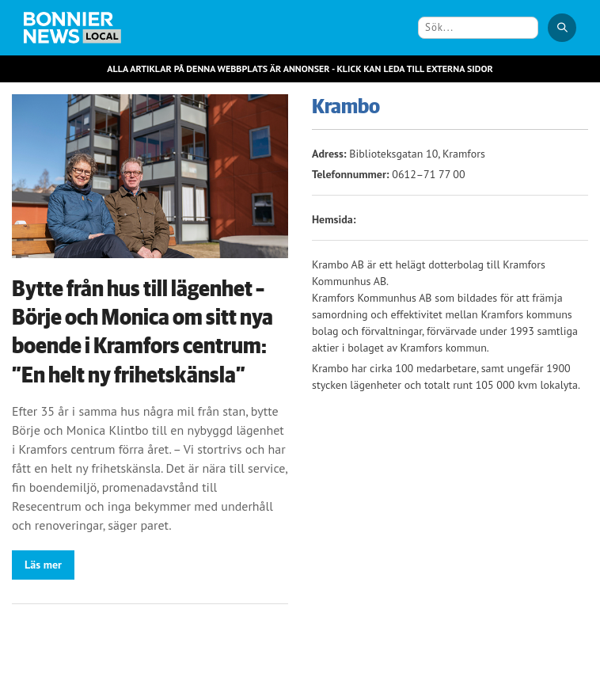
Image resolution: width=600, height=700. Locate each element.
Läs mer (43, 565)
